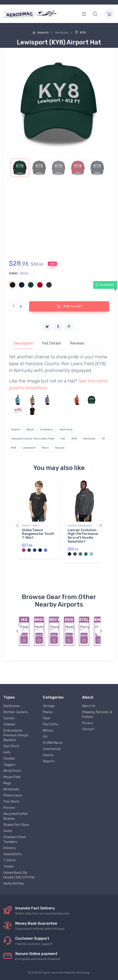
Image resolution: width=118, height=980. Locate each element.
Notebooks (11, 789)
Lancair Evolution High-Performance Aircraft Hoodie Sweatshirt (83, 536)
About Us (89, 706)
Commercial (52, 749)
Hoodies (9, 759)
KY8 (80, 32)
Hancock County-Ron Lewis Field (33, 439)
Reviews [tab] (77, 343)
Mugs (7, 783)
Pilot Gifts (50, 724)
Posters (9, 808)
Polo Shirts (11, 802)
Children (9, 724)
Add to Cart (69, 306)
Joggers (9, 765)
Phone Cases (13, 795)
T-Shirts (10, 860)
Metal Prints (12, 771)
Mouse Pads (12, 777)
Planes (48, 712)
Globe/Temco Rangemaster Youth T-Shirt (38, 534)
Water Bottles (14, 884)
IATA (74, 439)
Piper (47, 718)
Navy (45, 448)
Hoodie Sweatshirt (80, 526)
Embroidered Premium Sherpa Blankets (16, 735)
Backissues (12, 706)
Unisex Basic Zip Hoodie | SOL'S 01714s (19, 875)
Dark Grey (66, 429)
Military (48, 731)
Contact (88, 729)
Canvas (9, 718)
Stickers (10, 848)
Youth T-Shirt (30, 526)
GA (45, 737)
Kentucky (89, 439)
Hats (7, 752)
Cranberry (47, 429)
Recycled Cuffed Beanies (15, 816)
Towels (9, 866)
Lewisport (29, 448)
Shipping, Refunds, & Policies (97, 715)
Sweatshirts (13, 854)
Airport (16, 429)
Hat (63, 439)
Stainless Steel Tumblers (15, 840)
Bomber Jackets (16, 712)
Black (30, 429)
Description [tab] (23, 343)
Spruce (60, 448)
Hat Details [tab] (52, 343)
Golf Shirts (11, 746)
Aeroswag (83, 972)
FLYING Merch (53, 743)
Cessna (48, 755)
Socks (8, 831)
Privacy (88, 723)
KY (103, 439)
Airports (41, 32)
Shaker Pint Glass (16, 825)
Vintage (49, 706)
